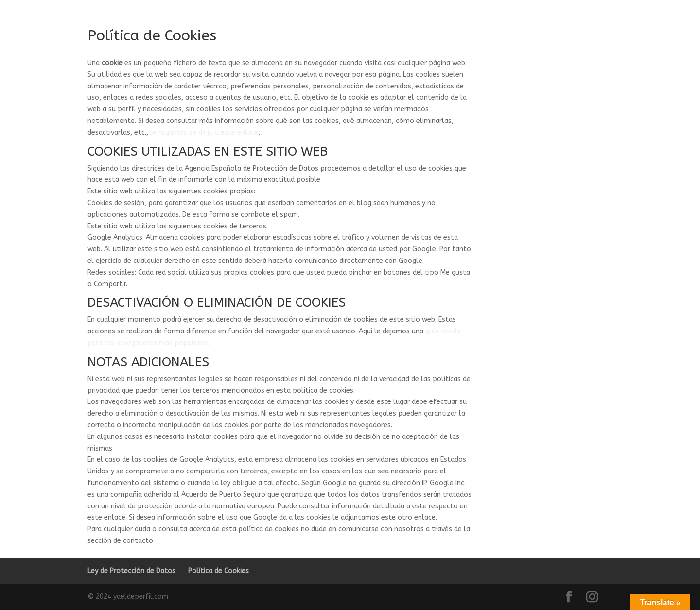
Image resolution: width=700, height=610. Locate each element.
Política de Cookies (219, 571)
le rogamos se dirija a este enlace (204, 132)
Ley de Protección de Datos (131, 571)
